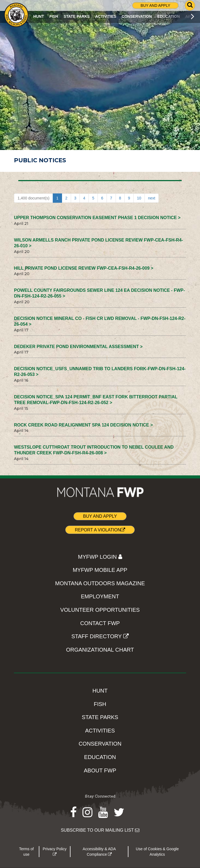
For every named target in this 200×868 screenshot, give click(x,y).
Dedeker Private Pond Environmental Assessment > (78, 347)
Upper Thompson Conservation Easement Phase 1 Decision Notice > (97, 218)
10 (139, 198)
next (152, 198)
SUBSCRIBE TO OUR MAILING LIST (100, 830)
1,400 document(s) (33, 198)
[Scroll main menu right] (192, 16)
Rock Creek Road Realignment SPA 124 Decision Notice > (83, 425)
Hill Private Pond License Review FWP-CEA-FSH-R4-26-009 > (84, 268)
